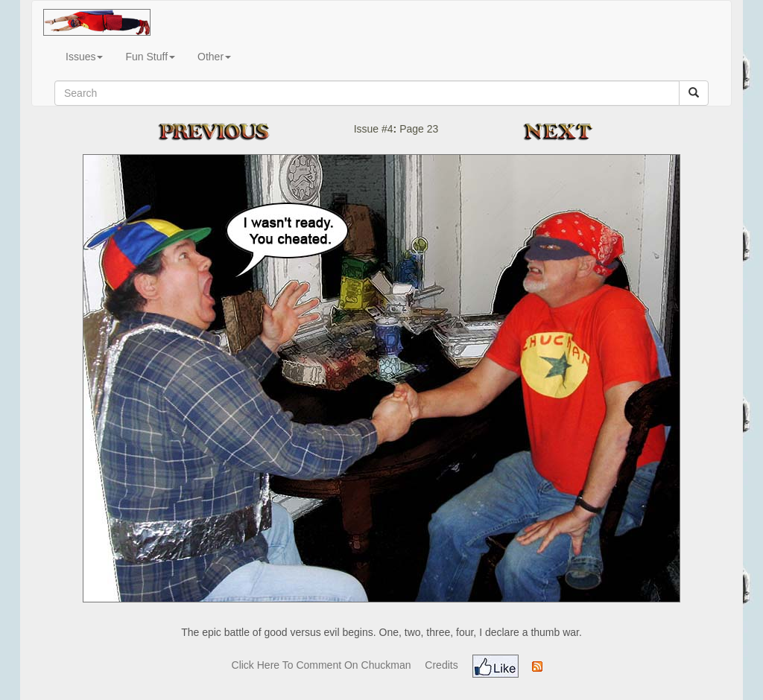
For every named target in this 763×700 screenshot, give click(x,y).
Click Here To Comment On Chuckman (322, 665)
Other (214, 57)
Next (563, 131)
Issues (84, 57)
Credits (441, 665)
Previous (229, 131)
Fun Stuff (150, 57)
